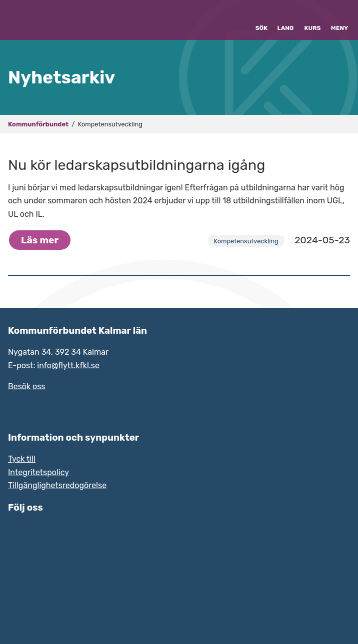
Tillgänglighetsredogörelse (57, 485)
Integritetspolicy (38, 472)
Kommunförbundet (38, 124)
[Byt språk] (285, 20)
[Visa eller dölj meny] (339, 20)
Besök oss (27, 386)
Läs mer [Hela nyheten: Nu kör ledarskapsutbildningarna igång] (40, 240)
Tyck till (22, 459)
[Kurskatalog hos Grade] (312, 20)
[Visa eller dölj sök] (261, 20)
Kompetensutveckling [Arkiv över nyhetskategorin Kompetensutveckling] (246, 241)
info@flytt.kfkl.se (68, 365)
